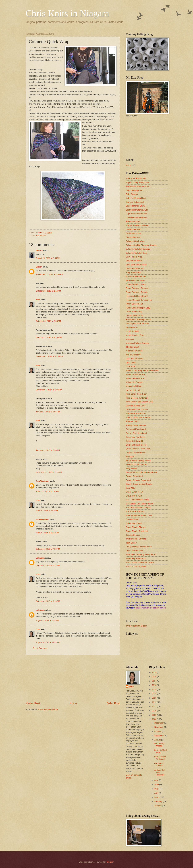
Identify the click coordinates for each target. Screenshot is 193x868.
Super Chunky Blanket (136, 527)
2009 (154, 715)
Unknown (40, 558)
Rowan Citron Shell (134, 476)
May (157, 789)
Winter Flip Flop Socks (136, 559)
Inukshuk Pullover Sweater (138, 343)
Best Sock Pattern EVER (137, 210)
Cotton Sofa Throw (134, 261)
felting (129, 165)
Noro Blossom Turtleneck (137, 398)
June (157, 784)
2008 (154, 719)
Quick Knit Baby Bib (135, 441)
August (158, 740)
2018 (154, 677)
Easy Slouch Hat (133, 273)
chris (38, 300)
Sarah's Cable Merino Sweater (139, 484)
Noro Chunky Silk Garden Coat (140, 402)
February (159, 801)
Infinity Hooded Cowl (135, 335)
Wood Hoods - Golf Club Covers (140, 562)
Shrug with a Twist (134, 496)
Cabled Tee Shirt (133, 229)
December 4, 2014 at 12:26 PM (49, 357)
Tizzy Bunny (131, 543)
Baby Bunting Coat (134, 190)
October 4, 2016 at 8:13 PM (48, 601)
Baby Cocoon (132, 194)
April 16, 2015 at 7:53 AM (47, 511)
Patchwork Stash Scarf (136, 413)
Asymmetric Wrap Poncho (137, 186)
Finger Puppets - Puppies (137, 292)
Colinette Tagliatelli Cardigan (138, 249)
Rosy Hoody (131, 468)
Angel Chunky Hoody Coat (138, 182)
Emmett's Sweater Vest (136, 276)
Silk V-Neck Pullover (135, 511)
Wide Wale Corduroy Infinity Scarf (141, 555)
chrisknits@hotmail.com (136, 626)
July (156, 780)
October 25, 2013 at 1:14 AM (48, 291)
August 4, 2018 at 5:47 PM (47, 620)
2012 (154, 702)
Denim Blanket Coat (135, 269)
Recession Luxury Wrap (136, 464)
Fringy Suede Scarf (134, 304)
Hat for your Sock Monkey (137, 323)
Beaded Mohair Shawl (136, 206)
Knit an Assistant (133, 355)
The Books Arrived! (159, 765)
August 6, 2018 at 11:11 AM (48, 642)
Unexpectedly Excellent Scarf (139, 547)
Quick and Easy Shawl (136, 429)
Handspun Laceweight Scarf (138, 319)
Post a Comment (40, 648)
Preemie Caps (132, 421)
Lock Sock (130, 366)
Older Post (113, 703)
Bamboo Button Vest (135, 202)
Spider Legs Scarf (134, 523)
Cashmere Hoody (134, 233)
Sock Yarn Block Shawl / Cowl (139, 515)
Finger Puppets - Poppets (137, 288)
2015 (154, 689)
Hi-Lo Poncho (132, 327)
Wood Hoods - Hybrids (136, 566)
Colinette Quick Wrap (135, 241)
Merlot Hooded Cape (135, 378)
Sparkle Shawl (132, 519)
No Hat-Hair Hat (133, 390)
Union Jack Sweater (135, 551)
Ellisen (39, 267)
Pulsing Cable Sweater (136, 425)
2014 (154, 694)
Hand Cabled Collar (135, 316)
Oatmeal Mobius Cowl (136, 406)
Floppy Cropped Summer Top (139, 300)
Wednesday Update (159, 744)
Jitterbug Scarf (132, 347)
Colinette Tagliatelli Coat (137, 253)
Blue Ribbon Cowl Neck (136, 218)
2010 (154, 711)
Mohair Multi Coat (134, 386)
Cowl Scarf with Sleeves (137, 265)
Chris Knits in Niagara (67, 13)
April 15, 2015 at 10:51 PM (47, 491)
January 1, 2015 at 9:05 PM (48, 412)
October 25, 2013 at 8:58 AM (48, 321)
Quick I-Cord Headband (136, 433)
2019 (154, 672)
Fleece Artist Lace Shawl (137, 296)
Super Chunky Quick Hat (137, 531)
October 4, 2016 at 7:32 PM (48, 565)
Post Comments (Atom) (48, 709)
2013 (154, 698)
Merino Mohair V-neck (136, 374)
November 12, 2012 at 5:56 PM (49, 274)
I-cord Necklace (133, 331)
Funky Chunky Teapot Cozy (138, 308)
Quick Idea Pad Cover (136, 437)
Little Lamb (131, 363)
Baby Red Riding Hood (136, 198)
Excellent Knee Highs (135, 280)
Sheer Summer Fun (135, 492)
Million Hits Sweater (135, 382)
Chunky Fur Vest (133, 237)
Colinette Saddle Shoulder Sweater (141, 245)
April (157, 793)
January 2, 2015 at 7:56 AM (48, 450)
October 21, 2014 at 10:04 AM (49, 338)
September (160, 736)
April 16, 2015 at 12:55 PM (47, 533)
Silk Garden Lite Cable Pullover (140, 504)
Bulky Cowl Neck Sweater (137, 225)
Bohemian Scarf (133, 222)
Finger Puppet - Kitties (136, 284)
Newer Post (33, 703)
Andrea (39, 250)
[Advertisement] (73, 678)
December (159, 723)
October (158, 731)
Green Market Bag (134, 312)
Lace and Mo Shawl (135, 359)
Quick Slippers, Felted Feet (138, 449)
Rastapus (130, 457)
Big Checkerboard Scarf (136, 214)
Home (73, 703)
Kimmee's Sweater (134, 351)
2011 (154, 706)
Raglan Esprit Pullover (136, 453)
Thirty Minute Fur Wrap (136, 539)
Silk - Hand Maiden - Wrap (138, 500)
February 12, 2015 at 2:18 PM (49, 472)
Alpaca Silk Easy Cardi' (136, 178)
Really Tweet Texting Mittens (138, 461)
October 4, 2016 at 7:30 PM (48, 549)
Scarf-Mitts (131, 488)
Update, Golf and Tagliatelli (160, 772)
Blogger (110, 862)
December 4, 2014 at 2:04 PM (49, 390)
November (159, 727)
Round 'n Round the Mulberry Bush (141, 472)
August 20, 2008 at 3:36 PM (48, 258)
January (158, 806)
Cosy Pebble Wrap (134, 257)
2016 (154, 685)
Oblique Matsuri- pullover (137, 410)
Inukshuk (130, 339)
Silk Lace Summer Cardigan (138, 508)
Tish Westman (43, 481)
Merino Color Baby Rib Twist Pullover (142, 370)
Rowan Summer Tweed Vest (138, 480)
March (157, 797)
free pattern (41, 236)
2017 (154, 681)
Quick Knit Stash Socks (136, 445)
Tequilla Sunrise (133, 535)
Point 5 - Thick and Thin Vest (139, 417)
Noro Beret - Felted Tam (136, 394)
